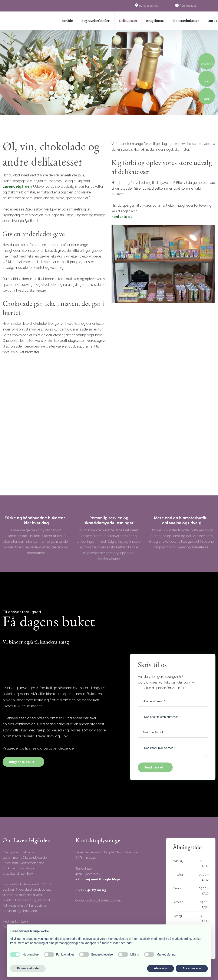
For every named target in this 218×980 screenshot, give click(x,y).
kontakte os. (122, 217)
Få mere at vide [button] (28, 968)
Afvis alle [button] (160, 968)
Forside (67, 21)
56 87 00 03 (97, 890)
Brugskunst (155, 21)
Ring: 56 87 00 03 (22, 762)
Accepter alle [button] (192, 968)
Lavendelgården (17, 187)
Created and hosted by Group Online (98, 901)
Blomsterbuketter (186, 21)
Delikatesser (128, 21)
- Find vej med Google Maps (98, 879)
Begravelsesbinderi (96, 21)
